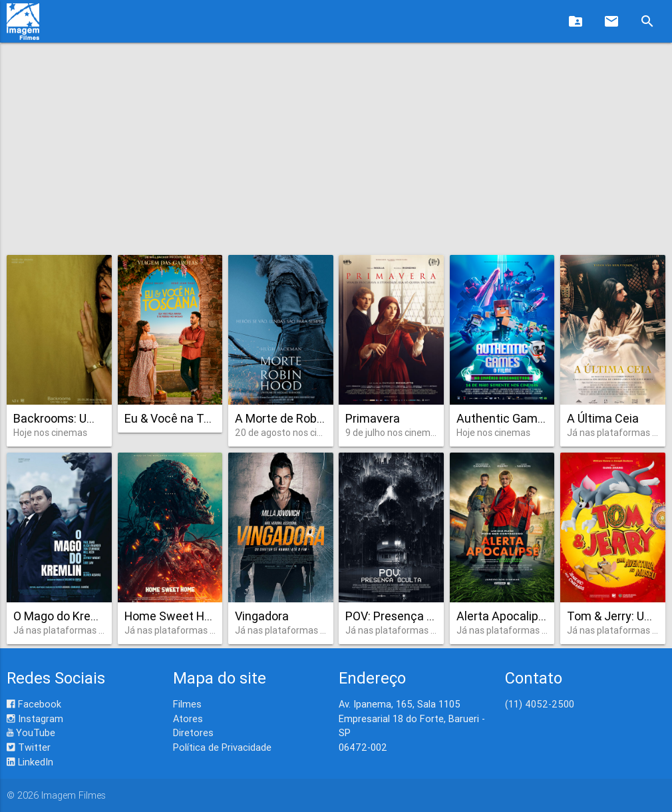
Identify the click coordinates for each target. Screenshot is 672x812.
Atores (188, 718)
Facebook (34, 704)
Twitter (29, 747)
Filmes (187, 704)
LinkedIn (30, 762)
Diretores (193, 732)
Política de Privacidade (222, 747)
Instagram (35, 718)
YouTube (31, 732)
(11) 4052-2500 (540, 704)
